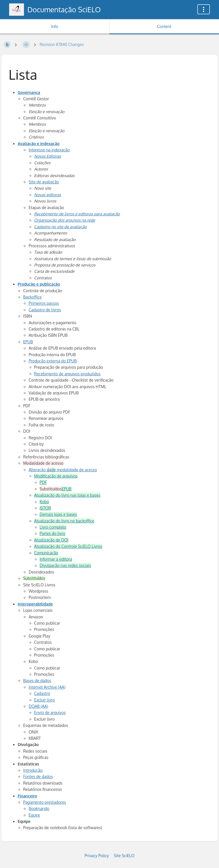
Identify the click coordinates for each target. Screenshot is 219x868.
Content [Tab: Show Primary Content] (164, 26)
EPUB (28, 342)
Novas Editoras (48, 156)
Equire (34, 815)
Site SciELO (124, 856)
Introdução (33, 770)
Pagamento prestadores (44, 802)
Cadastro (42, 693)
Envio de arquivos (50, 712)
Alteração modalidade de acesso (63, 470)
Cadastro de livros (45, 310)
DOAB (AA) (38, 706)
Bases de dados (37, 680)
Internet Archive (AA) (47, 687)
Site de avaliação (44, 182)
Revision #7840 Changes (62, 44)
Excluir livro (45, 700)
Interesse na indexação (49, 150)
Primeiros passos (44, 303)
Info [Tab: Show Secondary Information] (55, 26)
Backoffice (32, 297)
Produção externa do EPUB (52, 361)
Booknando (39, 808)
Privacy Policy (97, 856)
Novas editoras (48, 195)
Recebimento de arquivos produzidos (67, 374)
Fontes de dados (38, 776)
